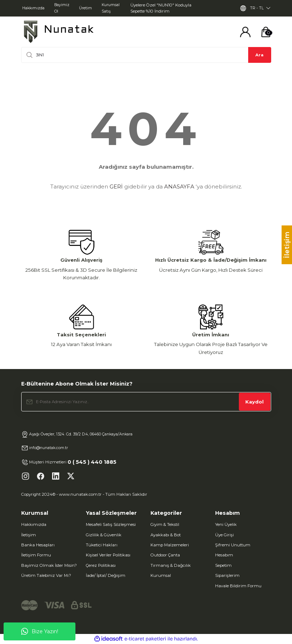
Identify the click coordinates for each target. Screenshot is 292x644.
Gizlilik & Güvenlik (104, 535)
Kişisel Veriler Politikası (108, 555)
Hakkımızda (34, 524)
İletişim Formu (36, 555)
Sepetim (223, 565)
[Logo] (59, 32)
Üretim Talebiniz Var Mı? (46, 575)
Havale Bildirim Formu (238, 586)
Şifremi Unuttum (233, 545)
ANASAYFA (179, 186)
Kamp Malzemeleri (170, 545)
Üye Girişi (224, 535)
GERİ (116, 186)
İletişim (29, 535)
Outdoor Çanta (165, 555)
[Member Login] (245, 32)
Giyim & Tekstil (165, 524)
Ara (259, 55)
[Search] (146, 55)
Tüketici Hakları (102, 545)
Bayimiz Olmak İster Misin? (49, 565)
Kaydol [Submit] (254, 402)
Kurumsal (161, 575)
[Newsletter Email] (146, 402)
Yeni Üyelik (226, 524)
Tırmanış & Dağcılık (171, 565)
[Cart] (266, 32)
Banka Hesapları (38, 545)
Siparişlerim (227, 575)
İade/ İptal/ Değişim (106, 575)
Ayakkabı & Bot (166, 535)
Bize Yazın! (40, 631)
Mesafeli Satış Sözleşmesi (111, 524)
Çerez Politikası (101, 565)
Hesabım (224, 555)
